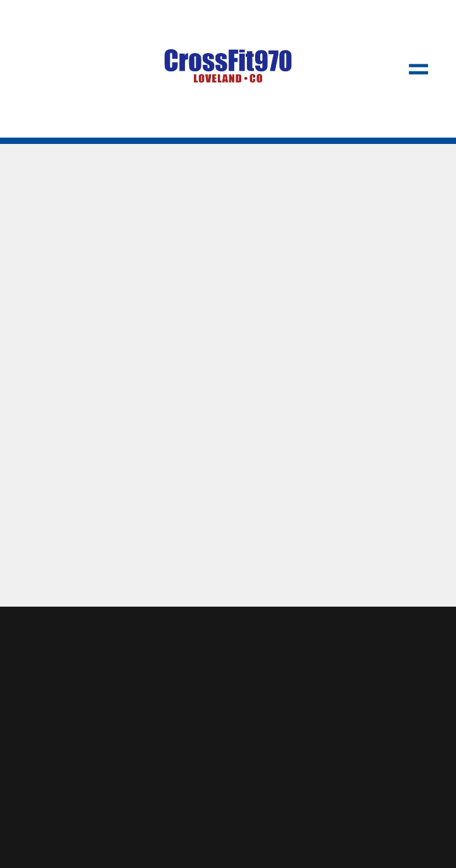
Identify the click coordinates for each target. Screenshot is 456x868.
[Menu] (418, 69)
